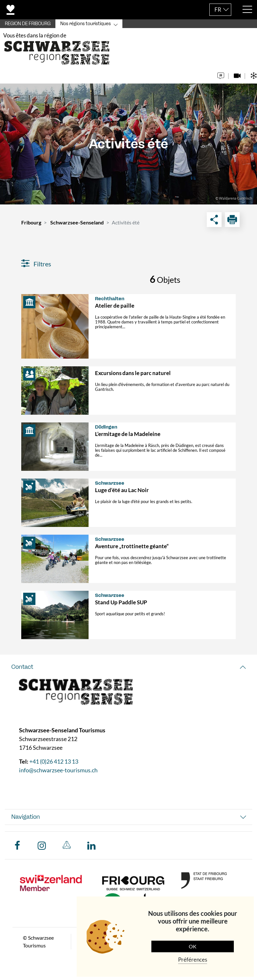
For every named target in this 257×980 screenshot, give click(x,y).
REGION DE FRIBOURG (28, 24)
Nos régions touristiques (86, 24)
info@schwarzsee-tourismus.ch (58, 770)
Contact (22, 667)
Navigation (26, 817)
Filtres (36, 264)
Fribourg (31, 222)
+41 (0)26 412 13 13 (54, 761)
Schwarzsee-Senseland (77, 222)
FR (218, 10)
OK (193, 946)
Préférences (193, 960)
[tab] (128, 667)
